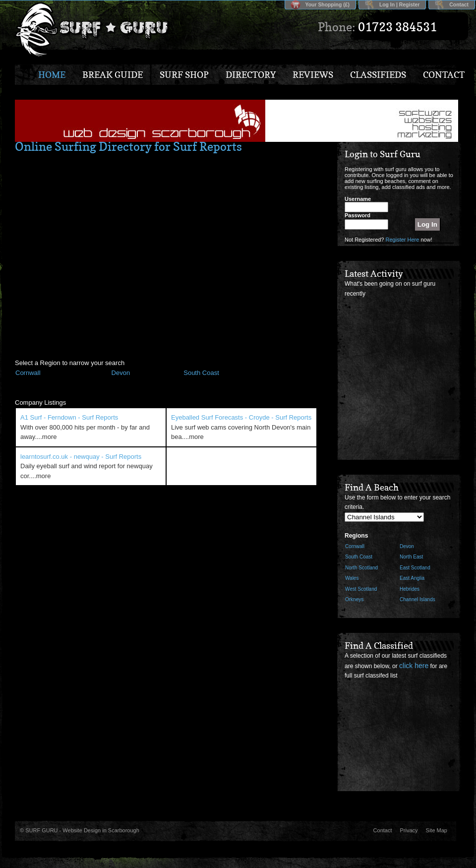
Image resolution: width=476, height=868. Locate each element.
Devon (407, 546)
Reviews (313, 75)
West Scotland (361, 589)
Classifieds (378, 75)
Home (52, 75)
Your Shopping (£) (327, 5)
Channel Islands (417, 599)
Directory (251, 75)
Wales (352, 578)
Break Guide (113, 75)
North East (411, 557)
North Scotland (361, 568)
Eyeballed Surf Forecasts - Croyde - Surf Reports (241, 417)
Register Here (403, 240)
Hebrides (410, 589)
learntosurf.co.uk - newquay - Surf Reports (81, 457)
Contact (459, 5)
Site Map (437, 830)
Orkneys (354, 599)
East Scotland (415, 568)
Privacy (409, 830)
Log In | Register (399, 5)
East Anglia (412, 578)
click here (414, 666)
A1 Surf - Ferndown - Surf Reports (69, 417)
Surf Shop (184, 75)
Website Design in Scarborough (101, 830)
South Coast (359, 557)
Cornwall (355, 546)
